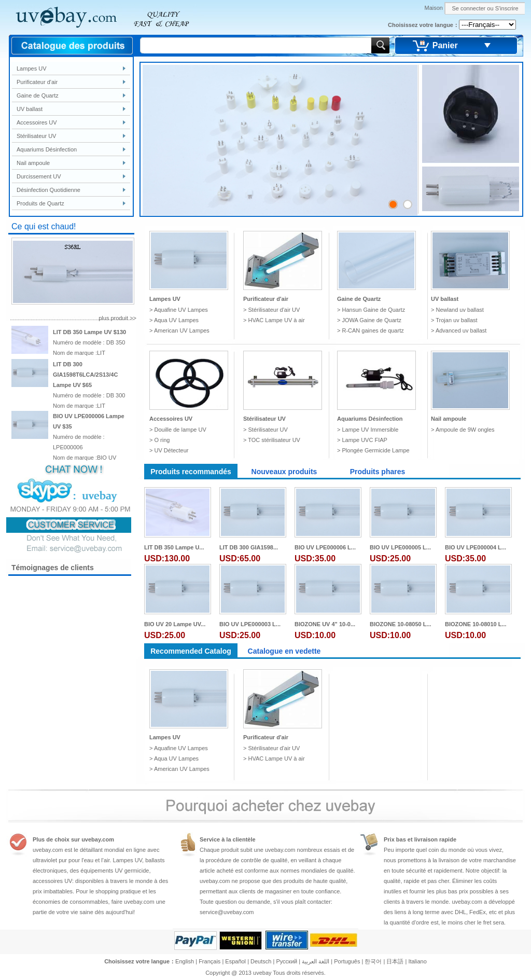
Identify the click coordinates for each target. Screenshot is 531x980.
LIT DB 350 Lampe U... (174, 547)
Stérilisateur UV (36, 136)
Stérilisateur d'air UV (274, 310)
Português (347, 961)
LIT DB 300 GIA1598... (249, 547)
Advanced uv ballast (461, 330)
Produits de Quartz (40, 203)
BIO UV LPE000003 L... (250, 624)
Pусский (287, 961)
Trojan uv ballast (456, 320)
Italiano (417, 961)
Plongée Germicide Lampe (375, 450)
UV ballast (30, 109)
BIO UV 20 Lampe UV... (175, 624)
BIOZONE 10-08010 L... (476, 624)
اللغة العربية (316, 961)
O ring (162, 440)
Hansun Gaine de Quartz (373, 310)
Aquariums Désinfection (47, 149)
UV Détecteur (171, 450)
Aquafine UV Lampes (181, 310)
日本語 (395, 961)
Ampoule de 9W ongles (465, 430)
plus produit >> (117, 318)
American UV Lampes (182, 330)
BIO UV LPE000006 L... (325, 547)
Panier (445, 45)
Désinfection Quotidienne (48, 190)
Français (209, 961)
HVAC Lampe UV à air (276, 320)
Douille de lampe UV (180, 430)
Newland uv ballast (459, 310)
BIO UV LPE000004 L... (476, 547)
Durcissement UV (39, 176)
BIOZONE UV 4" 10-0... (325, 624)
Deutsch (261, 961)
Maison (433, 8)
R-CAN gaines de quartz (373, 330)
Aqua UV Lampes (176, 320)
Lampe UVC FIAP (364, 440)
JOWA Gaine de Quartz (372, 320)
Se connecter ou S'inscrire (485, 8)
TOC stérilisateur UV (274, 440)
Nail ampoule (33, 163)
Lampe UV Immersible (370, 430)
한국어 (373, 961)
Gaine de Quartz (38, 95)
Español (235, 961)
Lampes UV (31, 68)
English (185, 961)
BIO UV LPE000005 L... (400, 547)
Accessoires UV (37, 122)
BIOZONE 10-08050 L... (401, 624)
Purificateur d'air (37, 82)
